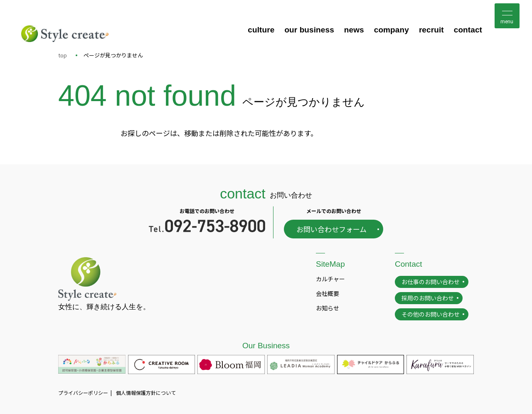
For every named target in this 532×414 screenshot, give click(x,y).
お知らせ (328, 308)
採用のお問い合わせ (428, 298)
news (354, 30)
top (63, 55)
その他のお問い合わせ (431, 314)
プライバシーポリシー (83, 393)
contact (468, 30)
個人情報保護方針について (146, 393)
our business (309, 30)
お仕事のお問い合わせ (431, 282)
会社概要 (328, 293)
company (392, 30)
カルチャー (330, 279)
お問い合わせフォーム (331, 229)
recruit (431, 30)
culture (261, 30)
